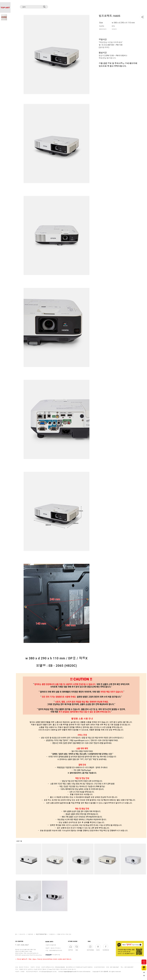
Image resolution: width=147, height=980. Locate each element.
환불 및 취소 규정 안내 (64, 934)
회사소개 (22, 934)
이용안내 (52, 934)
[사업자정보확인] (99, 967)
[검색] (32, 7)
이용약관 (30, 934)
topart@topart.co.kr (70, 972)
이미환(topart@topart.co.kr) (48, 972)
